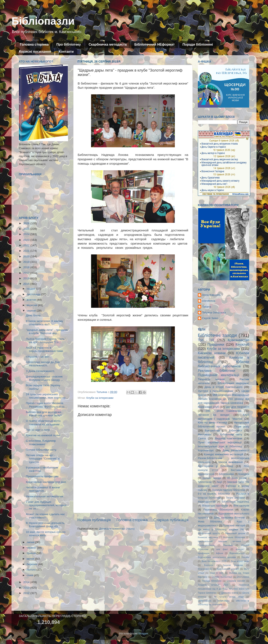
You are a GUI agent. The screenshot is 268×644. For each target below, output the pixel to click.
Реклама (228, 545)
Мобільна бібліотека (234, 537)
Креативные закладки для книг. (46, 482)
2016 (27, 278)
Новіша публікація (94, 520)
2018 (27, 267)
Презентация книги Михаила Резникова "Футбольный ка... (46, 405)
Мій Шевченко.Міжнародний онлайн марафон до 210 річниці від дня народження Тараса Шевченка (224, 399)
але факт (222, 549)
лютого (32, 570)
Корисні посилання (35, 52)
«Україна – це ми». (38, 357)
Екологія (209, 565)
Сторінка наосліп (236, 581)
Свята (202, 438)
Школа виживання (231, 462)
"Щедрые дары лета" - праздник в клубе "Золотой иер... (47, 332)
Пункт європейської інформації (220, 442)
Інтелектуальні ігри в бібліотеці (220, 446)
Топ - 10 (206, 340)
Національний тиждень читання (219, 541)
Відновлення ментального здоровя (217, 557)
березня (32, 564)
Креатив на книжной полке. (44, 435)
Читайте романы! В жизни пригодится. (43, 489)
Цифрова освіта (229, 593)
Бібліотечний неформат (233, 383)
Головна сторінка (34, 44)
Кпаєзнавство (205, 569)
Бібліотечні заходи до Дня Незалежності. (43, 364)
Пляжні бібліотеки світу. (41, 450)
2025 (27, 229)
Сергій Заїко (210, 318)
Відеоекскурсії (237, 553)
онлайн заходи (212, 478)
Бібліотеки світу (231, 434)
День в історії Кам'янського (224, 387)
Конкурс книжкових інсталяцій (224, 454)
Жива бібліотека (210, 522)
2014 (27, 582)
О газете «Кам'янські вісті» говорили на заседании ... (44, 423)
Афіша (220, 553)
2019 (27, 262)
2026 (27, 223)
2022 (27, 245)
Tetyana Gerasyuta (214, 312)
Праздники (216, 344)
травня (32, 553)
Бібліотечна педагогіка (236, 502)
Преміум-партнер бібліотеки (229, 490)
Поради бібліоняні (198, 44)
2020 (27, 256)
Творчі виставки (235, 498)
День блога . (34, 315)
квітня (31, 559)
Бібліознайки (226, 474)
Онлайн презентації (222, 577)
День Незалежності (236, 450)
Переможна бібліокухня (218, 510)
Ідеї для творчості (237, 407)
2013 (27, 588)
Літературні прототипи (215, 506)
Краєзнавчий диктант (228, 569)
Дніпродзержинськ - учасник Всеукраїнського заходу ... (44, 378)
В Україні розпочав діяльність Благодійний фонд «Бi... (45, 525)
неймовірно (224, 601)
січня (30, 575)
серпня (32, 311)
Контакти (66, 52)
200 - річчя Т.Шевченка (224, 411)
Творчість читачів (211, 379)
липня (31, 542)
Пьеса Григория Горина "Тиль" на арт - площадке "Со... (46, 341)
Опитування (243, 577)
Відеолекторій (206, 474)
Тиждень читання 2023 (213, 585)
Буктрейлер (212, 430)
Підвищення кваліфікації (219, 375)
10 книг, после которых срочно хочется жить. (46, 534)
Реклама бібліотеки (216, 371)
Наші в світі (217, 573)
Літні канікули (241, 506)
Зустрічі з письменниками (215, 391)
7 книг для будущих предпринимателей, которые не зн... (46, 505)
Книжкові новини (212, 353)
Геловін (245, 557)
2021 (27, 251)
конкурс (240, 549)
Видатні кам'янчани (228, 438)
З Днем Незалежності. (41, 371)
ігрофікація (204, 553)
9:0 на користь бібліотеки (214, 494)
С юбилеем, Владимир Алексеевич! (41, 442)
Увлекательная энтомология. (45, 496)
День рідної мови (240, 561)
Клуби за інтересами (100, 398)
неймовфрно (205, 601)
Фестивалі (205, 434)
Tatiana (207, 307)
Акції (219, 482)
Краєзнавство (238, 340)
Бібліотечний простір (209, 533)
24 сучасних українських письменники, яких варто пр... (47, 396)
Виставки (236, 470)
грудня (31, 289)
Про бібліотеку (69, 44)
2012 (27, 593)
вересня (32, 305)
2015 (27, 284)
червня (32, 548)
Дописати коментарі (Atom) (117, 529)
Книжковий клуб (208, 407)
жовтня (32, 300)
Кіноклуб (242, 344)
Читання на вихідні (214, 415)
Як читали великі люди (229, 597)
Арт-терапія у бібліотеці (215, 466)
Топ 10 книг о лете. (38, 430)
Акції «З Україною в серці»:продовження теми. (45, 349)
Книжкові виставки (208, 537)
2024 (27, 234)
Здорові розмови (233, 565)
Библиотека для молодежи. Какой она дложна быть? (44, 414)
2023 (27, 240)
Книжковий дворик (235, 533)
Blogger (143, 633)
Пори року (242, 427)
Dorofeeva (209, 301)
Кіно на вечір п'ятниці (212, 423)
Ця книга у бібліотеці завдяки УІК (221, 530)
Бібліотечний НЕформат (155, 44)
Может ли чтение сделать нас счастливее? (45, 516)
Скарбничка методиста (108, 44)
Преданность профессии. (43, 476)
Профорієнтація (206, 545)
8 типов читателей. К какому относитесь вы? (44, 323)
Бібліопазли (43, 21)
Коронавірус (206, 450)
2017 (27, 273)
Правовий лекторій (234, 526)
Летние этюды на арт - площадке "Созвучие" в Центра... (43, 459)
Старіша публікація (171, 520)
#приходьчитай (207, 502)
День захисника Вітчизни (229, 518)
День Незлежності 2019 (214, 561)
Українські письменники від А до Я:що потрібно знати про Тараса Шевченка (224, 589)
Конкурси (244, 474)
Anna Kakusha (211, 295)
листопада (34, 294)
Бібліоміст (236, 430)
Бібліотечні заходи (217, 335)
